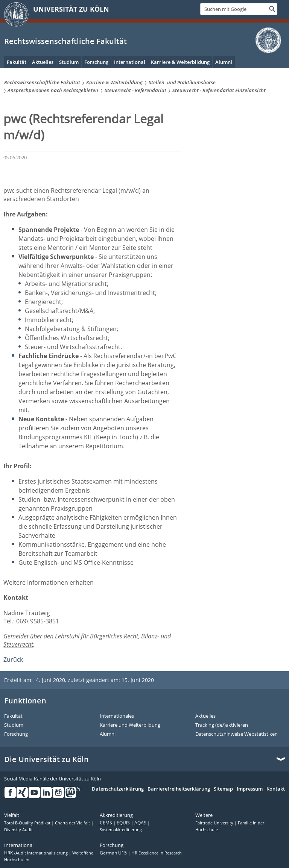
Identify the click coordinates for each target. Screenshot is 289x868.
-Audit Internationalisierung (37, 853)
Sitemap (223, 789)
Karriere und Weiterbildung (130, 725)
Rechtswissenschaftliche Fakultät (65, 41)
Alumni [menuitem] (224, 62)
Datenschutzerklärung (118, 789)
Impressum (250, 789)
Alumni (108, 734)
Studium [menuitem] (69, 62)
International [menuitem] (130, 62)
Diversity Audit (18, 830)
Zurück (13, 659)
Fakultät (13, 716)
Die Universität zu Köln (46, 759)
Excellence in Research (157, 853)
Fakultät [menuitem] (17, 62)
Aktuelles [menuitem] (43, 62)
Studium (14, 725)
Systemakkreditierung (121, 830)
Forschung (16, 734)
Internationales (117, 716)
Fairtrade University (215, 823)
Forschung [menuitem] (96, 62)
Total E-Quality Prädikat (28, 823)
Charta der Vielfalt (73, 823)
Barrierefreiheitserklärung (179, 789)
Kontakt (276, 789)
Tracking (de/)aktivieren (222, 725)
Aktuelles (205, 716)
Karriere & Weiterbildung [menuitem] (180, 62)
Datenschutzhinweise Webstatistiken (237, 734)
